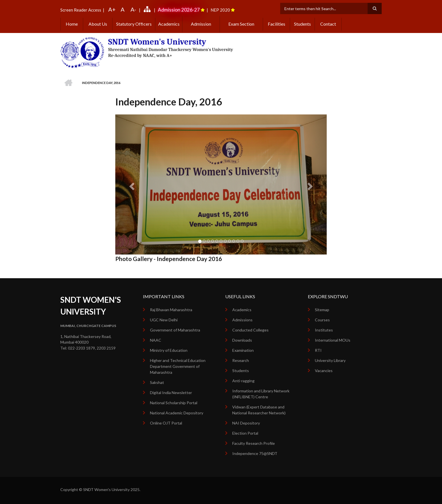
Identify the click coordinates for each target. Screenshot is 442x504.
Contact (328, 24)
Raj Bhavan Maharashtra (171, 310)
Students (302, 24)
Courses (322, 320)
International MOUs (333, 340)
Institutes (324, 330)
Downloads (242, 340)
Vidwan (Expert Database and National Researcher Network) (259, 410)
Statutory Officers (134, 24)
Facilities (277, 24)
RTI (318, 350)
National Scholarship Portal (174, 403)
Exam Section (241, 24)
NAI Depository (246, 423)
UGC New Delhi (164, 320)
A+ (112, 9)
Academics (169, 24)
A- (133, 9)
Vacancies (324, 371)
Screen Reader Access (81, 10)
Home (72, 24)
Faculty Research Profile (254, 443)
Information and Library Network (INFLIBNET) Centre (261, 394)
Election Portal (245, 433)
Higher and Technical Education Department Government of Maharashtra (178, 366)
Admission (201, 24)
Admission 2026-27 (179, 10)
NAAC (156, 340)
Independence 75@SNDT (255, 453)
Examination (243, 350)
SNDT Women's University (157, 42)
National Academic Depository (177, 413)
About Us (98, 24)
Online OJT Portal (166, 423)
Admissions (242, 320)
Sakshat (157, 382)
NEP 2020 (220, 10)
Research (241, 360)
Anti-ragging (243, 381)
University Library (330, 360)
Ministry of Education (169, 350)
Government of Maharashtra (175, 330)
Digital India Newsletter (171, 393)
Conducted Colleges (250, 330)
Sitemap (322, 310)
